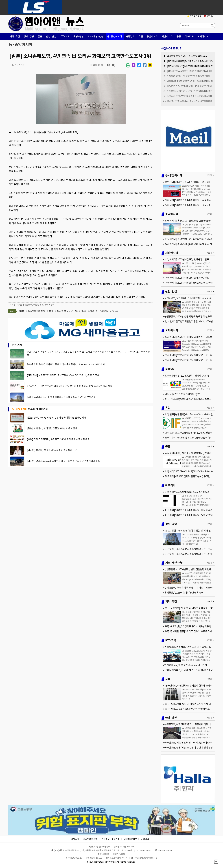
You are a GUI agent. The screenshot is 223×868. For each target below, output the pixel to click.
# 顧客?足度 (80, 311)
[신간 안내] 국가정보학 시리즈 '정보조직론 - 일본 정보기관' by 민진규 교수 (63, 375)
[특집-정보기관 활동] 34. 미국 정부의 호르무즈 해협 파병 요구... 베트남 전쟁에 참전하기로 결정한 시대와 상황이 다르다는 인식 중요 (89, 354)
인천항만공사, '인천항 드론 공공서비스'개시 (186, 665)
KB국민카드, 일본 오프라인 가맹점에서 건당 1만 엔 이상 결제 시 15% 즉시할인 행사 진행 (70, 386)
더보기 (210, 175)
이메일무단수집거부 (110, 839)
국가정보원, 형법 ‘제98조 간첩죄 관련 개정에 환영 (189, 748)
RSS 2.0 (209, 16)
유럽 (141, 36)
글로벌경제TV (130, 839)
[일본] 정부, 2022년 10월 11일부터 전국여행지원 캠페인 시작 (57, 418)
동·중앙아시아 (115, 36)
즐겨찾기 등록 (194, 16)
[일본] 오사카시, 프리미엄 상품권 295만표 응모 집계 (52, 428)
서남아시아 (167, 36)
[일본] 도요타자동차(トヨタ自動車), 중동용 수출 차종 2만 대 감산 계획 (61, 397)
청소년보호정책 (90, 839)
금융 (40, 36)
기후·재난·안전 (96, 36)
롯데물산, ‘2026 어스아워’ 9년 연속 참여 (184, 593)
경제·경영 (29, 36)
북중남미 (130, 36)
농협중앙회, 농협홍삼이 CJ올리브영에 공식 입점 (188, 298)
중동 (179, 36)
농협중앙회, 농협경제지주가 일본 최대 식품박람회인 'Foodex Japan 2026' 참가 (66, 364)
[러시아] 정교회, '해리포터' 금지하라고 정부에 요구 (52, 450)
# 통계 (50, 311)
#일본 (21, 311)
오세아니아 (203, 36)
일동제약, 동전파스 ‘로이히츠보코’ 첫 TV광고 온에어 (189, 76)
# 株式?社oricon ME (36, 311)
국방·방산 (79, 36)
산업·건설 (51, 36)
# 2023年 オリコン (64, 311)
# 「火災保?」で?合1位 (107, 311)
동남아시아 (152, 36)
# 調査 (91, 311)
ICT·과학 (65, 36)
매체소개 (75, 839)
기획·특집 (15, 36)
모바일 (145, 839)
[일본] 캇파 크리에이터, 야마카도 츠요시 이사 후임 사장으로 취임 (58, 439)
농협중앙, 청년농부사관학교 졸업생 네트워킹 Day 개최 (189, 96)
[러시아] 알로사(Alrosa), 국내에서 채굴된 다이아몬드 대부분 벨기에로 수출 (63, 461)
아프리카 (189, 36)
